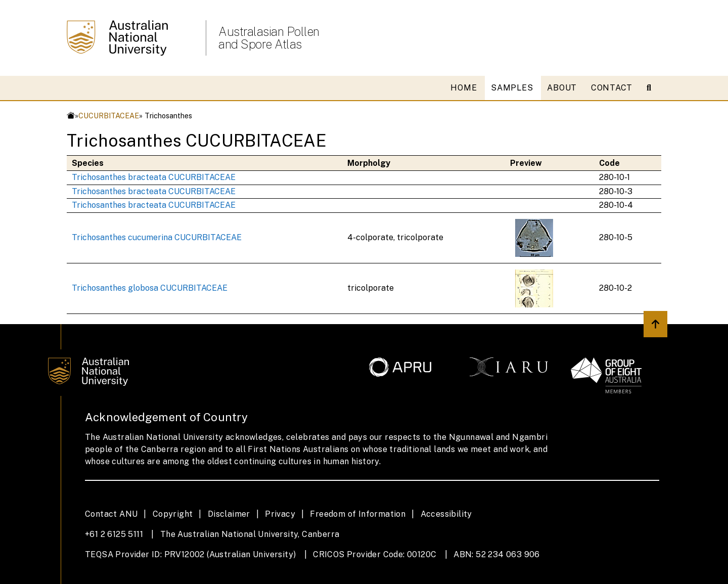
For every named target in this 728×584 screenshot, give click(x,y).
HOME (464, 88)
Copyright (173, 514)
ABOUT (562, 88)
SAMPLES (512, 88)
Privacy (280, 514)
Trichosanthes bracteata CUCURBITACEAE (154, 177)
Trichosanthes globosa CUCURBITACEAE (150, 288)
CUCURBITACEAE (109, 116)
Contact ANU (111, 514)
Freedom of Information (358, 514)
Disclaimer (229, 514)
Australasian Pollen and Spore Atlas (269, 38)
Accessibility (446, 514)
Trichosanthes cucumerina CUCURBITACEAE (157, 237)
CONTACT (612, 88)
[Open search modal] (653, 88)
